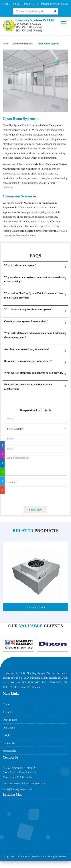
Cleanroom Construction (22, 44)
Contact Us (9, 743)
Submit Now (35, 510)
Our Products (10, 720)
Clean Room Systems (48, 44)
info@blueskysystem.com (54, 4)
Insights (7, 735)
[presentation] (32, 495)
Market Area (10, 751)
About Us (8, 712)
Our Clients (9, 728)
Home (5, 44)
